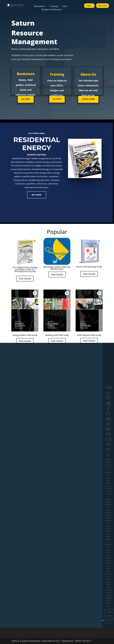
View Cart (102, 6)
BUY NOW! (37, 195)
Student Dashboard (51, 10)
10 (111, 623)
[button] (35, 241)
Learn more (88, 99)
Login (89, 6)
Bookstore (39, 6)
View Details (25, 279)
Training (54, 6)
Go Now (57, 99)
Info (65, 6)
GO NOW (26, 99)
